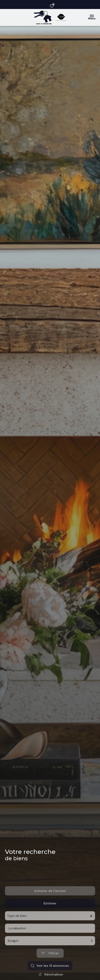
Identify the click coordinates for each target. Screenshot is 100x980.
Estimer (50, 916)
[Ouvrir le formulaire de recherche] (50, 966)
